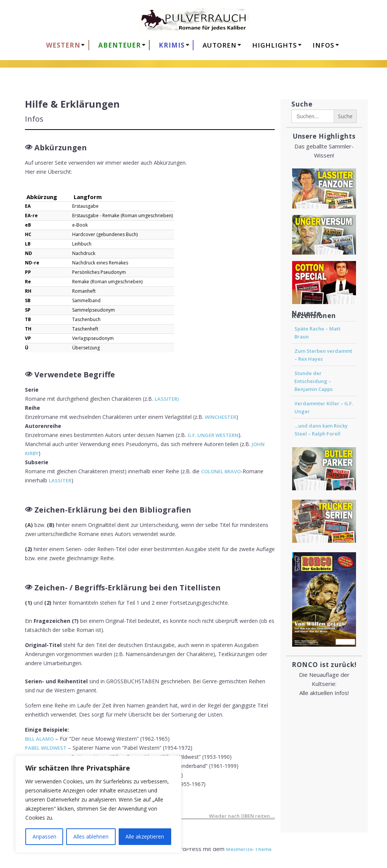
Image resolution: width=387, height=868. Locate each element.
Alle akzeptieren (145, 836)
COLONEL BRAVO (221, 471)
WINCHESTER (221, 417)
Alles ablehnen (91, 836)
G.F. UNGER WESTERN (213, 435)
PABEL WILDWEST (46, 748)
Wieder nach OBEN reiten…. (242, 817)
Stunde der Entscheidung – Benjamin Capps (313, 381)
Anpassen (44, 836)
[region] (98, 804)
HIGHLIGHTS (275, 45)
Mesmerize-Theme (249, 849)
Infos (324, 45)
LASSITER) (167, 399)
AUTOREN (220, 45)
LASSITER (60, 480)
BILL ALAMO (39, 739)
